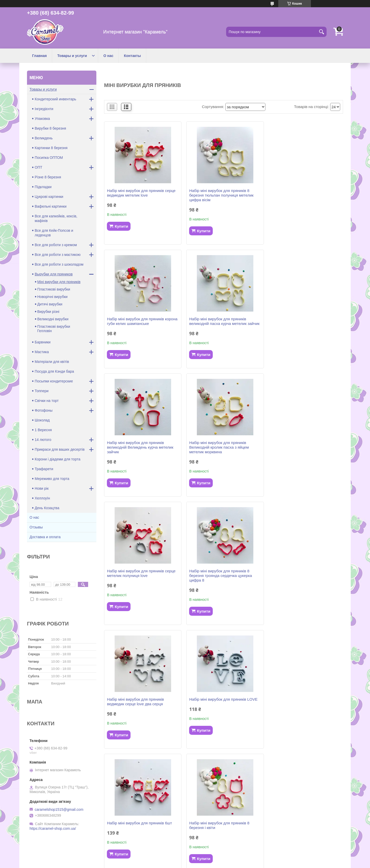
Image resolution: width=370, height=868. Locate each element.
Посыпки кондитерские (54, 381)
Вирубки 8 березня (50, 128)
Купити (121, 226)
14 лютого (43, 440)
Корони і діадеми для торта (58, 459)
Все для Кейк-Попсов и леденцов (54, 233)
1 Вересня (43, 430)
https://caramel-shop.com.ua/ (53, 828)
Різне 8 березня (48, 177)
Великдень (44, 138)
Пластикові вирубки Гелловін (54, 329)
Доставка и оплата (45, 537)
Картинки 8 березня (51, 148)
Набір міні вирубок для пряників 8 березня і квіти (300, 578)
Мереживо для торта (52, 479)
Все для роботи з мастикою (58, 255)
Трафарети (44, 469)
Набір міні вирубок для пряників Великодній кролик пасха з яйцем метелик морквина (299, 324)
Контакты (132, 56)
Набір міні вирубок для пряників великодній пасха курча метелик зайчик (142, 321)
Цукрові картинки (49, 197)
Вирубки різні (48, 312)
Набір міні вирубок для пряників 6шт (221, 576)
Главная (39, 56)
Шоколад (42, 420)
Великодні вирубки (53, 319)
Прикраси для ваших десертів (60, 449)
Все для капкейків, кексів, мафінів (56, 218)
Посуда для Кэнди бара (54, 371)
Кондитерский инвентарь (55, 99)
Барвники (43, 342)
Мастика (42, 352)
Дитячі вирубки (50, 304)
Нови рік (42, 488)
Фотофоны (44, 410)
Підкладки (43, 187)
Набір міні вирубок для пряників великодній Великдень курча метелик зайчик (221, 324)
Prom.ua (209, 854)
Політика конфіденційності (226, 863)
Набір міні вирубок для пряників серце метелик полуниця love (141, 450)
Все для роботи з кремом (56, 245)
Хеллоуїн (42, 498)
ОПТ (39, 167)
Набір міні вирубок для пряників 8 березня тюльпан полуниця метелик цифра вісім (220, 195)
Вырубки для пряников (54, 274)
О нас (108, 56)
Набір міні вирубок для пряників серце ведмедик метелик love (141, 193)
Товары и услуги (72, 56)
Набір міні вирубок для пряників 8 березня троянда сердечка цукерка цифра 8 (220, 452)
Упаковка (42, 119)
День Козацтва (47, 508)
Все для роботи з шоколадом (59, 264)
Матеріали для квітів (52, 362)
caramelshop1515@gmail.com (59, 809)
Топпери (42, 391)
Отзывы (36, 527)
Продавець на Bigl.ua (185, 859)
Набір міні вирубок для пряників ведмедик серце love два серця (298, 450)
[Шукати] (321, 32)
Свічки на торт (47, 401)
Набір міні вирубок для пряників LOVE (141, 576)
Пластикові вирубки (54, 289)
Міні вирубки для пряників (59, 282)
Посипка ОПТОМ (49, 158)
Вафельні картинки (51, 206)
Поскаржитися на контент (186, 863)
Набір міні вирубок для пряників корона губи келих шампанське (305, 193)
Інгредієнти (44, 109)
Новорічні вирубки (52, 297)
